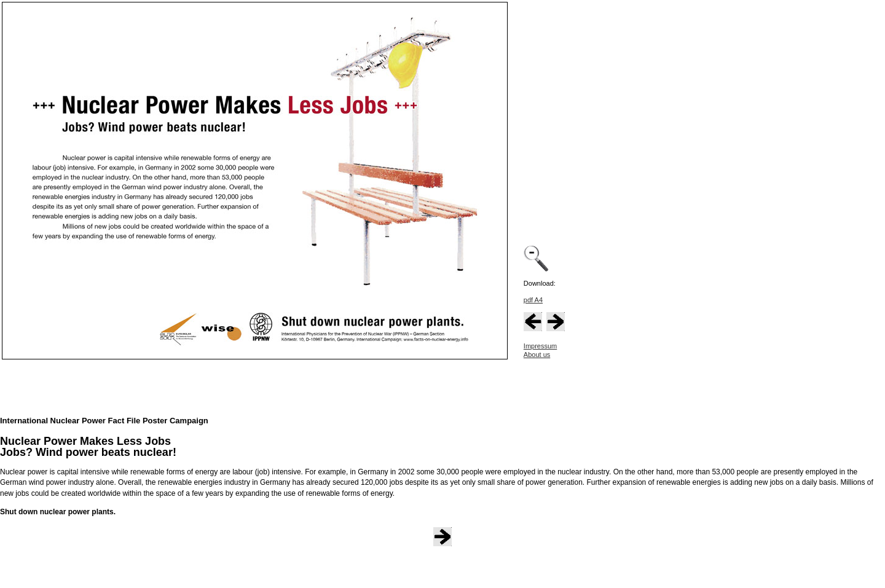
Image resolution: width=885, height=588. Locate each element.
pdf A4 (533, 300)
